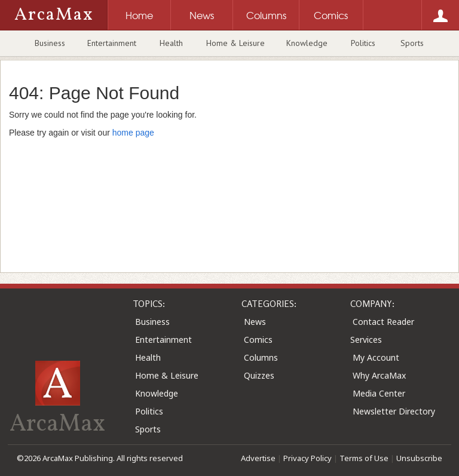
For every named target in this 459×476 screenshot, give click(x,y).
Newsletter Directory (394, 411)
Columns (261, 357)
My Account (376, 357)
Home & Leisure (235, 43)
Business (50, 43)
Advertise (258, 458)
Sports (412, 43)
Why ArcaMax (379, 375)
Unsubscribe (419, 458)
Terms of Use (364, 458)
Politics (363, 43)
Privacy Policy (307, 458)
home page (133, 133)
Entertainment (112, 43)
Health (171, 43)
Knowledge (307, 43)
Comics (258, 340)
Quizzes (259, 375)
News (255, 322)
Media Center (379, 393)
